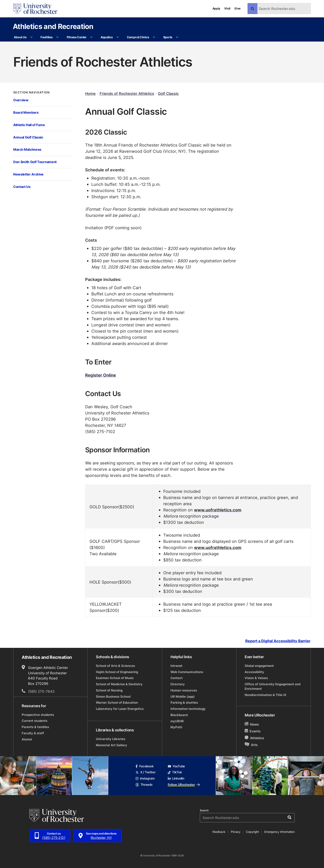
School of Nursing (109, 690)
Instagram (145, 778)
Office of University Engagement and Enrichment (273, 686)
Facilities (46, 37)
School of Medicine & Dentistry (119, 684)
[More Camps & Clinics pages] (154, 37)
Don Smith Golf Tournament (35, 162)
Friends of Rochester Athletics (127, 94)
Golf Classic (168, 94)
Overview (21, 100)
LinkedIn (176, 778)
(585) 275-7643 (41, 691)
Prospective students (38, 715)
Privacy (236, 832)
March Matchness (27, 149)
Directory (178, 684)
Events (253, 731)
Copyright (252, 832)
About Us (20, 37)
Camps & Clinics (138, 37)
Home (90, 94)
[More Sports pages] (177, 37)
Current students (35, 721)
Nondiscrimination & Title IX (265, 695)
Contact (177, 678)
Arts (251, 745)
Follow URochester (184, 785)
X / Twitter (145, 772)
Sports (168, 37)
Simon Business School (113, 697)
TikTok (175, 772)
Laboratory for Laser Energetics (120, 709)
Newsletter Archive (28, 174)
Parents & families (35, 727)
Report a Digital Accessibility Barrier (278, 641)
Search (204, 810)
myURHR (177, 721)
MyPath (176, 727)
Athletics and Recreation (53, 26)
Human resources (184, 690)
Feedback (219, 832)
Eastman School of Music (115, 678)
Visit (227, 8)
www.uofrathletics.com (218, 510)
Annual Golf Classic (28, 137)
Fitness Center (77, 37)
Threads (144, 785)
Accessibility (254, 672)
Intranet (176, 666)
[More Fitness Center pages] (91, 37)
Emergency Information (279, 832)
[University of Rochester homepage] (35, 9)
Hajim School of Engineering (117, 672)
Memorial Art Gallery (111, 745)
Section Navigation (32, 92)
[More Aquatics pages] (118, 37)
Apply (216, 8)
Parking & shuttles (184, 703)
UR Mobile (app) (183, 697)
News (252, 724)
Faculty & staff (33, 733)
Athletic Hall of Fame (29, 125)
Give (237, 8)
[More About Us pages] (31, 37)
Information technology (188, 709)
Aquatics (107, 37)
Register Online (101, 375)
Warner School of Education (117, 703)
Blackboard (179, 715)
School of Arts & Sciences (115, 666)
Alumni (27, 739)
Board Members (26, 112)
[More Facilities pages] (57, 37)
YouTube (176, 766)
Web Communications (187, 672)
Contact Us (22, 187)
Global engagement (259, 666)
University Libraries (111, 739)
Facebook (145, 766)
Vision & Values (256, 678)
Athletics (254, 738)
